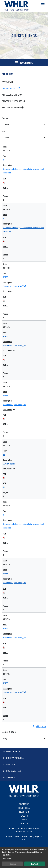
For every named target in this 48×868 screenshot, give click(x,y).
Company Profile (15, 758)
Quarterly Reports (12, 101)
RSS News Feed (14, 771)
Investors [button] (24, 63)
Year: (4, 131)
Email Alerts (13, 751)
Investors (24, 812)
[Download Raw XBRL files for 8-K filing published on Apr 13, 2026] (4, 487)
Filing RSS (39, 726)
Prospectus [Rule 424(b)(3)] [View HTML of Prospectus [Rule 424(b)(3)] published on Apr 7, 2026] (14, 583)
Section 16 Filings (11, 108)
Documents (9, 291)
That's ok (35, 864)
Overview (7, 82)
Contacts (11, 764)
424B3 (5, 277)
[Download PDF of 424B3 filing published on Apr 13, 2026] (4, 300)
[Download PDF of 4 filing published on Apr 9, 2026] (4, 538)
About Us (24, 804)
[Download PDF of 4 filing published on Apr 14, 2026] (4, 241)
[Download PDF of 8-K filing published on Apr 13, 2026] (4, 478)
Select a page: (9, 732)
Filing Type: (5, 118)
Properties (24, 808)
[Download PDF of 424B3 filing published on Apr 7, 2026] (4, 592)
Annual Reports (10, 95)
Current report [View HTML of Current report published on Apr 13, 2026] (9, 464)
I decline (12, 864)
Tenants (24, 816)
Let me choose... (7, 858)
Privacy (24, 824)
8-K (4, 455)
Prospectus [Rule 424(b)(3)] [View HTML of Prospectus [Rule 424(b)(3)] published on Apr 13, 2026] (14, 286)
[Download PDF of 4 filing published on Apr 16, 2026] (4, 183)
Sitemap (10, 777)
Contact (24, 820)
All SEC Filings (10, 89)
